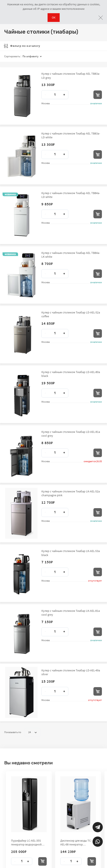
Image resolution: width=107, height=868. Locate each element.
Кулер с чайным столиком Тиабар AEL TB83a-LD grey (71, 76)
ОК (54, 17)
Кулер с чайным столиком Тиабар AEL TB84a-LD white (71, 195)
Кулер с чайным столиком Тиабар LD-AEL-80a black (71, 374)
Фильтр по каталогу (22, 46)
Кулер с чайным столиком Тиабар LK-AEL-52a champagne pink (71, 493)
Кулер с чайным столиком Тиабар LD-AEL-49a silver (71, 672)
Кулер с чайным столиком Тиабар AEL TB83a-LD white (71, 135)
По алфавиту (32, 56)
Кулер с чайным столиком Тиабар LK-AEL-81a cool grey (71, 613)
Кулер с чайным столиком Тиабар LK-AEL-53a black (71, 553)
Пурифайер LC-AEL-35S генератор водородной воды (26, 842)
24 (32, 732)
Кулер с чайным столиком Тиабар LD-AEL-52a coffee (71, 314)
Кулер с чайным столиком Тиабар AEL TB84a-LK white (71, 255)
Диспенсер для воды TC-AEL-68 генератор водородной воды (76, 842)
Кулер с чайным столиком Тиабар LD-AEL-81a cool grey (71, 434)
